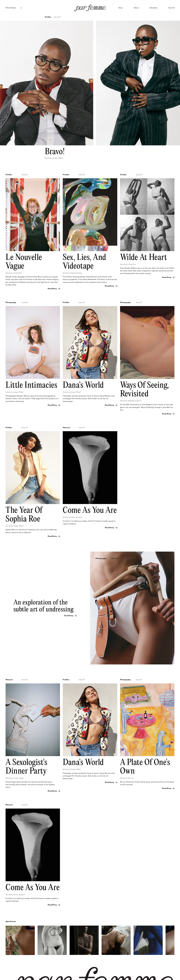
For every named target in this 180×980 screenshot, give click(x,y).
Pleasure (66, 428)
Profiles (48, 17)
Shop (121, 8)
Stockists (154, 8)
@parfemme (11, 921)
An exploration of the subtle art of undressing (44, 606)
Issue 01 (82, 302)
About (136, 8)
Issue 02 (57, 17)
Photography (11, 302)
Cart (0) (171, 8)
